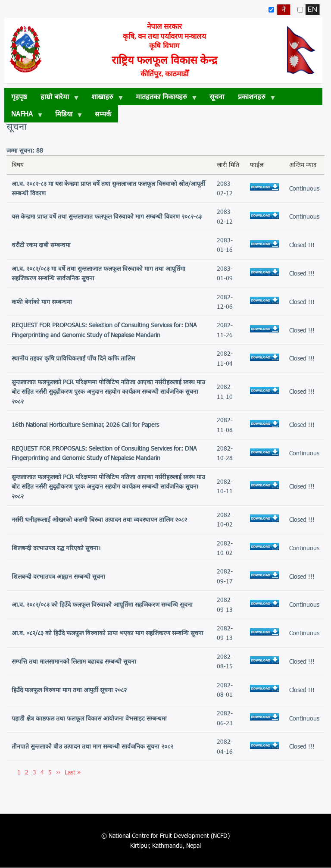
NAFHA (24, 116)
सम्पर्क (103, 114)
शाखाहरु (104, 99)
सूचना (217, 96)
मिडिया (66, 116)
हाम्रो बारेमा (56, 99)
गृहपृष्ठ (19, 96)
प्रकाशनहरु (253, 99)
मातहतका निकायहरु (163, 99)
